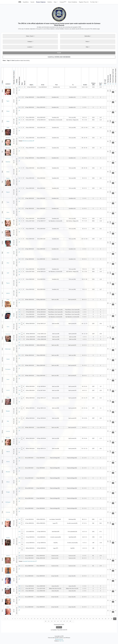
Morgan (8, 492)
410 (19, 428)
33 (96, 619)
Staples (8, 178)
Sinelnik (8, 556)
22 (62, 619)
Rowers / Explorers (41, 2)
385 (19, 519)
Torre (8, 327)
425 (19, 158)
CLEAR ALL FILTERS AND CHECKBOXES (59, 57)
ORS (20, 2)
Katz (8, 421)
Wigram (8, 192)
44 (58, 621)
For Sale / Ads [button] (94, 2)
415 (19, 324)
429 (19, 107)
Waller (8, 121)
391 (19, 314)
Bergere (8, 411)
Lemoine (8, 431)
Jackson (8, 293)
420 (19, 87)
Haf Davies (8, 219)
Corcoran (8, 512)
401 (19, 355)
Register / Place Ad (84, 2)
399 (19, 345)
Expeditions (26, 2)
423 (19, 128)
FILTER (59, 53)
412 (19, 398)
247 (19, 558)
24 (68, 619)
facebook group (59, 639)
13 (35, 619)
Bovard (8, 519)
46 (64, 621)
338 (19, 589)
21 (59, 619)
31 (90, 619)
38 (112, 619)
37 (109, 619)
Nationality (88, 36)
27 (78, 619)
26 (75, 619)
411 (19, 449)
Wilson (8, 482)
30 (87, 619)
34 (99, 619)
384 (19, 556)
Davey (8, 597)
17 (47, 619)
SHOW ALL (59, 627)
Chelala (8, 538)
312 (19, 339)
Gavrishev (8, 311)
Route (88, 41)
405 (19, 310)
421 (19, 138)
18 (50, 619)
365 (19, 221)
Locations (30, 47)
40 (46, 621)
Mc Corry (8, 138)
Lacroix (8, 390)
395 (19, 376)
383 (19, 586)
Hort (8, 253)
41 (49, 621)
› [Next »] (73, 621)
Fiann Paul (61, 641)
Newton (8, 576)
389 (19, 458)
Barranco (8, 438)
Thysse (8, 283)
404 (19, 408)
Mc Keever (8, 502)
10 (25, 619)
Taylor (8, 101)
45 (61, 621)
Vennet (8, 359)
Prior (8, 263)
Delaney (8, 239)
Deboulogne (8, 349)
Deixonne (8, 334)
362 (19, 120)
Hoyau (8, 397)
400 (19, 365)
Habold (8, 452)
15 (41, 619)
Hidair (8, 300)
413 (19, 438)
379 (19, 532)
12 (31, 619)
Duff (8, 273)
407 (19, 386)
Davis (8, 212)
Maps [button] (55, 2)
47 (67, 621)
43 (55, 621)
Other (88, 47)
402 (19, 334)
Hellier (8, 172)
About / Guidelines (73, 2)
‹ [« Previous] (3, 619)
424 (19, 178)
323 (19, 317)
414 (19, 418)
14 (38, 619)
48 (70, 621)
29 (84, 619)
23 (65, 619)
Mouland (8, 472)
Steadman (8, 162)
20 (56, 619)
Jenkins (8, 607)
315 (19, 390)
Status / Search (30, 36)
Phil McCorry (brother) (28, 141)
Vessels (32, 2)
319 (19, 337)
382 (19, 576)
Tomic (8, 202)
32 (93, 619)
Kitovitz (8, 462)
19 (53, 619)
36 (106, 619)
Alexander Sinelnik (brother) (29, 561)
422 (19, 97)
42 (52, 621)
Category (30, 41)
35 (102, 619)
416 (19, 300)
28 (81, 619)
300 (19, 591)
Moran (8, 111)
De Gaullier (8, 369)
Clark (8, 586)
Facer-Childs (8, 87)
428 (19, 259)
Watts (8, 128)
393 (19, 312)
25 (72, 619)
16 (44, 619)
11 (28, 619)
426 (19, 118)
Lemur (8, 379)
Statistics (50, 2)
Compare (63, 2)
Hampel (8, 229)
